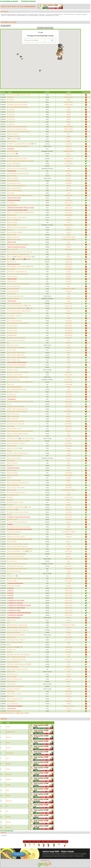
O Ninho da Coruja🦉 (13, 510)
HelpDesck (69, 227)
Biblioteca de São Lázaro (14, 237)
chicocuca (69, 492)
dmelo (69, 294)
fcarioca (8, 769)
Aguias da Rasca (69, 97)
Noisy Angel (69, 171)
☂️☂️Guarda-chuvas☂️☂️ (14, 139)
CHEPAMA (69, 586)
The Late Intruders (12, 677)
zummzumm (69, 149)
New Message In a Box (13, 495)
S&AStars (69, 667)
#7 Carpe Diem (11, 122)
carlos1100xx (69, 321)
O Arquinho (10, 500)
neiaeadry (30, 6)
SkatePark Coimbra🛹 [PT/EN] (15, 647)
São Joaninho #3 (12, 637)
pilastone (69, 188)
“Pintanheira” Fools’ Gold (13, 136)
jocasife (69, 527)
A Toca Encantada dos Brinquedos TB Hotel (18, 173)
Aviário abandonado (12, 205)
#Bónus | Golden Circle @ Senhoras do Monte (19, 132)
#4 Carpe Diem (11, 114)
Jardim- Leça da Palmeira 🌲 (15, 448)
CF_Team (69, 635)
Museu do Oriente (12, 490)
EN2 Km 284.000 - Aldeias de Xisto (16, 355)
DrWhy (69, 141)
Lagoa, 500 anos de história (14, 458)
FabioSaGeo (69, 230)
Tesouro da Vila (11, 672)
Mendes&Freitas (69, 380)
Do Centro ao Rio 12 (12, 330)
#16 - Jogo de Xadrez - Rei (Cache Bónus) (18, 107)
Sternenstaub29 (69, 581)
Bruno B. (69, 367)
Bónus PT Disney (12, 262)
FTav (7, 806)
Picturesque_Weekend (69, 706)
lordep (69, 193)
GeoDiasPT (69, 146)
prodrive (69, 441)
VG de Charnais (11, 701)
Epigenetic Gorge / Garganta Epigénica (17, 365)
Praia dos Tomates (12, 581)
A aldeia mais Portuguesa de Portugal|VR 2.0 (18, 146)
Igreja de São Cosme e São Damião (16, 443)
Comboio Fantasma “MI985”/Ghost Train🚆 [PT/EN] (20, 308)
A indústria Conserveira (13, 156)
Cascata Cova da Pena (13, 291)
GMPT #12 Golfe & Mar (13, 416)
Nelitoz (69, 340)
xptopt (69, 134)
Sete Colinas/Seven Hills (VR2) (15, 642)
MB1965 (69, 564)
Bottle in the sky (11, 269)
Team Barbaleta (69, 249)
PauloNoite (69, 299)
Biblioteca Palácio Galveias (14, 240)
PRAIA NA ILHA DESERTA (14, 586)
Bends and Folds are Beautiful (15, 232)
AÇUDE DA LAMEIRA (13, 178)
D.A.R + (69, 623)
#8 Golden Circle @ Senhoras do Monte (17, 127)
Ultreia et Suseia (12, 684)
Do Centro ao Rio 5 (12, 333)
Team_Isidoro (69, 338)
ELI (8, 343)
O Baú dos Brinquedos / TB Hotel (16, 502)
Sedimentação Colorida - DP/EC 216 (16, 640)
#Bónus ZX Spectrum (13, 134)
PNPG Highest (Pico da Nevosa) (15, 566)
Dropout (69, 409)
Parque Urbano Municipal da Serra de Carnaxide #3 (20, 549)
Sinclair (9, 645)
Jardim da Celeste (12, 446)
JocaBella (69, 451)
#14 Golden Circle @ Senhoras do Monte (17, 102)
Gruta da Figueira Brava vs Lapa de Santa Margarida (20, 431)
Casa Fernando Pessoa (13, 289)
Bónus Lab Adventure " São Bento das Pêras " (19, 254)
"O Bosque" (10, 97)
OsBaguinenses (69, 208)
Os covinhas (69, 546)
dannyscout (69, 542)
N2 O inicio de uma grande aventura (16, 492)
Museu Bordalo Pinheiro (13, 485)
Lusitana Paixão (69, 195)
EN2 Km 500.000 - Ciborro (14, 360)
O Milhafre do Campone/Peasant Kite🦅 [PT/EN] (19, 507)
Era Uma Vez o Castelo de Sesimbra (16, 367)
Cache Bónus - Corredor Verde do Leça (17, 272)
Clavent (69, 345)
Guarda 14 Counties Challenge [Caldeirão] (18, 434)
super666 (69, 573)
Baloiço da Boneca (12, 215)
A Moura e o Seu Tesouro (14, 166)
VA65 (69, 463)
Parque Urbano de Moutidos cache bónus (18, 546)
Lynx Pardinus (11, 461)
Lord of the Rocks (69, 164)
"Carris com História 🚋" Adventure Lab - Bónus (19, 95)
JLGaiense (69, 222)
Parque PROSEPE (12, 542)
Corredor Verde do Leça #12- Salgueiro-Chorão (19, 311)
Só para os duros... (12, 650)
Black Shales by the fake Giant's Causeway (18, 245)
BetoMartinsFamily (69, 159)
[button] (59, 52)
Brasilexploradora (69, 225)
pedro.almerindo (69, 375)
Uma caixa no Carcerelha (14, 689)
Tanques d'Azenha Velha (13, 662)
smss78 (69, 389)
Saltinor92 (69, 178)
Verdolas (69, 218)
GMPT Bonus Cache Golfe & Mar (16, 421)
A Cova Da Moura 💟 (13, 154)
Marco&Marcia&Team (69, 151)
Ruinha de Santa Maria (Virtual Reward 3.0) (18, 630)
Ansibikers (69, 480)
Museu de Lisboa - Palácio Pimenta (16, 488)
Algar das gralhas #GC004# (14, 188)
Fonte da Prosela (12, 394)
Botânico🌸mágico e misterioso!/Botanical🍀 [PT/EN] (20, 267)
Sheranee (69, 154)
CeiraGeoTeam (69, 144)
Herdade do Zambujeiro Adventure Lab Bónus (19, 441)
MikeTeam (9, 822)
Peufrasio (8, 785)
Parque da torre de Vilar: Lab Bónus (16, 537)
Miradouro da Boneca (13, 473)
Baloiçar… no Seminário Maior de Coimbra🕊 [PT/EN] (21, 213)
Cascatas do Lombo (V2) (14, 299)
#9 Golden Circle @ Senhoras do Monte (17, 129)
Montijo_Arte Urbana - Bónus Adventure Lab (18, 483)
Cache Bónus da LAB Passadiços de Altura (18, 274)
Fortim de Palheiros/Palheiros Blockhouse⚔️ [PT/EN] (20, 402)
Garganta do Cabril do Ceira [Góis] (16, 407)
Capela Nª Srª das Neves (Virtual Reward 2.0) (19, 284)
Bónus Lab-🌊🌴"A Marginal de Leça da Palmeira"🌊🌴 (21, 257)
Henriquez (69, 139)
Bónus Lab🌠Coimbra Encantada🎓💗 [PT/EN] (19, 259)
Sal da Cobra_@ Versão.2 (14, 632)
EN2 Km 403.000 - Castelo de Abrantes (17, 357)
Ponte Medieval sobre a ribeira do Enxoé (17, 569)
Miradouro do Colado (13, 475)
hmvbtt (69, 583)
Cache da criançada (12, 276)
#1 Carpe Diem (11, 100)
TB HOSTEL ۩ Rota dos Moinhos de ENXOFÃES (19, 664)
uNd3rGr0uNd (11, 691)
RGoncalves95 (69, 637)
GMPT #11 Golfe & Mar (13, 414)
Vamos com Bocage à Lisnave (15, 699)
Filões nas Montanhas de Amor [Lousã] (17, 389)
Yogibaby (69, 100)
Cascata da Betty (12, 294)
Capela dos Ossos (12, 281)
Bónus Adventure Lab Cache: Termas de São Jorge (20, 252)
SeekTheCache (69, 517)
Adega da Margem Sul (13, 181)
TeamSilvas (69, 281)
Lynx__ (69, 461)
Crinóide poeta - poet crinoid (14, 316)
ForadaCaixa (69, 512)
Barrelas (69, 470)
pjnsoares (69, 556)
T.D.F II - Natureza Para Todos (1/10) (16, 657)
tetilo (69, 168)
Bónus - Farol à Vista (13, 249)
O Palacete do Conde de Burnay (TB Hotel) (18, 512)
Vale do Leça (11, 696)
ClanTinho (9, 748)
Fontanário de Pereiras (13, 392)
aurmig (69, 699)
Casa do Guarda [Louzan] (14, 286)
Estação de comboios (13, 370)
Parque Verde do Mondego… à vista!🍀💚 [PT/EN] (20, 551)
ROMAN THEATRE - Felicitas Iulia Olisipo (18, 625)
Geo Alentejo (69, 303)
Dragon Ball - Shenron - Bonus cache (16, 338)
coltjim (69, 662)
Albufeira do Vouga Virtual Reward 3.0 (17, 186)
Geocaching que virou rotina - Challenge (17, 411)
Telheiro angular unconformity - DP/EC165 (18, 669)
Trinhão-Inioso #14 (12, 682)
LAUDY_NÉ (69, 191)
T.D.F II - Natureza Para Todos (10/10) (17, 659)
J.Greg (69, 365)
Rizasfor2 (69, 414)
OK (52, 40)
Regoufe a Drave (12, 620)
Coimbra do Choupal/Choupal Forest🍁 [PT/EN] (19, 306)
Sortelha (10, 652)
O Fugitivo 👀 (11, 505)
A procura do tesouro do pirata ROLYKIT (17, 168)
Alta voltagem (11, 193)
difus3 (69, 286)
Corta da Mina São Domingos (15, 313)
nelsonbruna (69, 343)
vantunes (69, 377)
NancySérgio (69, 291)
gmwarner (69, 682)
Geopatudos (69, 161)
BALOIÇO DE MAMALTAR (14, 220)
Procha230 (69, 674)
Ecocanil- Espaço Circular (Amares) (16, 340)
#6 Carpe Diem (11, 119)
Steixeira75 (69, 652)
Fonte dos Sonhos (12, 397)
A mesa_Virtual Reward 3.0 (14, 164)
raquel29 (69, 296)
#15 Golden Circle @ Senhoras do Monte (17, 105)
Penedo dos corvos (12, 561)
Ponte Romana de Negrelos (14, 571)
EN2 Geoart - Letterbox (13, 345)
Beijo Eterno (11, 230)
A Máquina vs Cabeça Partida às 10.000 (17, 159)
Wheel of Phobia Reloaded (14, 711)
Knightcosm (69, 510)
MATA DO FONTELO (13, 463)
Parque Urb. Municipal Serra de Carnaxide (18, 544)
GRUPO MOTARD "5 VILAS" (14, 429)
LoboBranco (69, 537)
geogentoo (69, 618)
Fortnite (9, 404)
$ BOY (69, 664)
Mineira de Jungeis (12, 470)
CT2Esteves (69, 220)
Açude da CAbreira (12, 176)
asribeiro (69, 686)
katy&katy (69, 186)
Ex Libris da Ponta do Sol (14, 380)
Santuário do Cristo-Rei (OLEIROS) (16, 635)
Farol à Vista (11, 384)
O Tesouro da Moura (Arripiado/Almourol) (17, 522)
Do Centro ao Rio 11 (12, 328)
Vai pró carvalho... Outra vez (14, 694)
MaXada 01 (10, 465)
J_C (69, 252)
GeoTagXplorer (69, 578)
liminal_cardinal (69, 438)
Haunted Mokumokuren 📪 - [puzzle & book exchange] (21, 438)
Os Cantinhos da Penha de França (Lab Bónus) (19, 527)
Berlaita (69, 247)
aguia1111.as (69, 429)
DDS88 (8, 796)
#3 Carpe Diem (11, 112)
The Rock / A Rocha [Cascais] (15, 679)
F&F (69, 645)
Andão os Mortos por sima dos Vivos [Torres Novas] (20, 195)
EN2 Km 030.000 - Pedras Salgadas (16, 348)
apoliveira (8, 817)
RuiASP (69, 198)
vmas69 (69, 107)
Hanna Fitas (69, 515)
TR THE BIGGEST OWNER (69, 237)
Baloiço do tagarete (12, 225)
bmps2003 (69, 554)
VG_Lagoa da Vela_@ (13, 704)
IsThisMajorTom (69, 264)
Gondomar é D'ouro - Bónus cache (16, 424)
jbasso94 (69, 505)
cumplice (69, 392)
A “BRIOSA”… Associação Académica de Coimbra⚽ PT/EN (22, 144)
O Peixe (9, 515)
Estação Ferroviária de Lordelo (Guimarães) (18, 372)
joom (69, 316)
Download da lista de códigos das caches (15, 713)
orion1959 (69, 284)
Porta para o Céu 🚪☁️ (13, 576)
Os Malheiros (69, 95)
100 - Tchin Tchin (12, 141)
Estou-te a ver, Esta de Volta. (15, 375)
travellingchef (69, 519)
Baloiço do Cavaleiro (13, 222)
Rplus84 (69, 235)
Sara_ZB (8, 737)
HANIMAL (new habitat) (13, 436)
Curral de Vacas (11, 318)
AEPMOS (69, 279)
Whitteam (8, 764)
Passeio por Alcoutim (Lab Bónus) (16, 556)
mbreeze (69, 387)
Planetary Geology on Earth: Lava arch (17, 564)
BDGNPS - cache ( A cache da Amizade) (17, 227)
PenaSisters (69, 630)
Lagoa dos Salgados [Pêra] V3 (15, 456)
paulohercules (69, 534)
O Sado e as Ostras (12, 519)
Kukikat (9, 451)
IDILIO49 (69, 431)
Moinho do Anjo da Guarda (14, 480)
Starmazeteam (69, 694)
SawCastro (69, 348)
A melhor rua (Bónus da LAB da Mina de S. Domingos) (21, 161)
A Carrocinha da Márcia (13, 151)
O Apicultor (10, 497)
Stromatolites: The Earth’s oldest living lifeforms (19, 655)
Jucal (69, 672)
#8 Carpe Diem (11, 124)
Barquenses (9, 801)
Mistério (9, 478)
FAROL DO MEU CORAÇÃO (14, 387)
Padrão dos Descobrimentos (14, 532)
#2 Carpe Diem (11, 109)
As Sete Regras (11, 203)
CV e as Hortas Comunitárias (15, 321)
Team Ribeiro (69, 200)
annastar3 (69, 136)
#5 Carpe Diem (11, 117)
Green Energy (11, 426)
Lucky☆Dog (69, 394)
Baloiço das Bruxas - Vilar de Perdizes (17, 218)
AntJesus (69, 502)
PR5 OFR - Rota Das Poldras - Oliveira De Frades (20, 578)
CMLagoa (69, 458)
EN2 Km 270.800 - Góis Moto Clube (16, 353)
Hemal (69, 242)
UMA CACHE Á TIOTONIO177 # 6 (16, 686)
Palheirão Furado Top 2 (13, 534)
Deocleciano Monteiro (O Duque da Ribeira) (18, 323)
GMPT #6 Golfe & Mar (13, 419)
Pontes (9, 573)
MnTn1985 (69, 176)
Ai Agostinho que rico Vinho (14, 183)
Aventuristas (69, 701)
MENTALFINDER (69, 102)
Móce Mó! (69, 628)
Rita (9, 623)
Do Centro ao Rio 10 (12, 326)
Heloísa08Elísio (69, 215)
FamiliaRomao (69, 262)
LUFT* (8, 758)
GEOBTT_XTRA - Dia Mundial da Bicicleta (18, 409)
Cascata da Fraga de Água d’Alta (16, 296)
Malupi (69, 370)
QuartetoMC (69, 404)
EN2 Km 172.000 (12, 350)
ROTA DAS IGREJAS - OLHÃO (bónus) (17, 628)
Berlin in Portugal (12, 235)
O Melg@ (69, 632)
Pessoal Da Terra (69, 566)
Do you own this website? (32, 40)
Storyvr (69, 254)
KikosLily (69, 156)
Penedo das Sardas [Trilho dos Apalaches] (18, 559)
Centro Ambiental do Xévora (14, 303)
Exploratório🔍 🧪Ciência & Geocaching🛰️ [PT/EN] (20, 382)
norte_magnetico (69, 475)
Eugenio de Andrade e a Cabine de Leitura (18, 377)
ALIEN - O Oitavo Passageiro (15, 191)
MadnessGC (69, 372)
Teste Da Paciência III (13, 674)
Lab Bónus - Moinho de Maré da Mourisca (18, 453)
